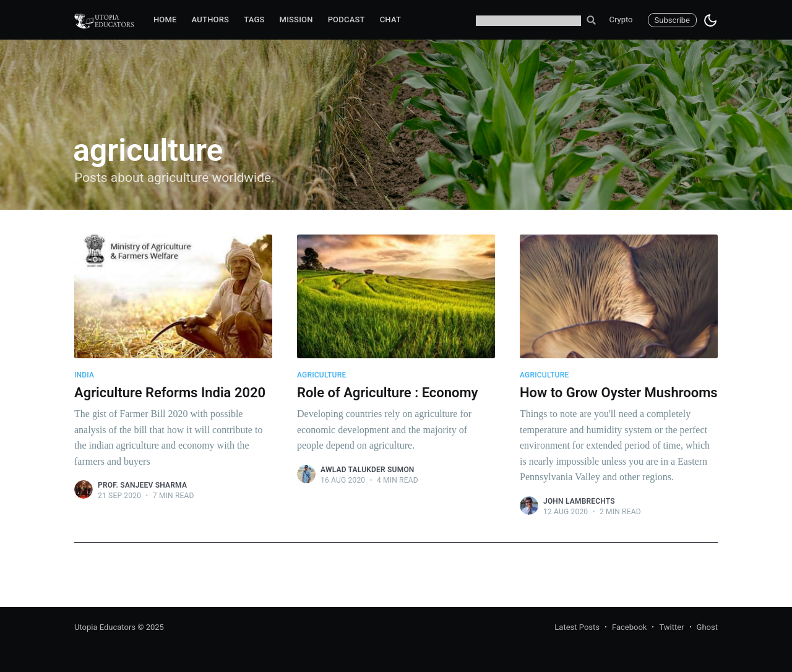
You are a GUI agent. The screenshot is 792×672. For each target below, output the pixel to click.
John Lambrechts (579, 501)
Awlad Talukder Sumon (368, 470)
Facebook (629, 627)
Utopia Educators (105, 627)
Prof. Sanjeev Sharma (142, 485)
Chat (390, 19)
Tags (254, 19)
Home (165, 19)
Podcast (346, 19)
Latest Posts (577, 627)
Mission (296, 19)
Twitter (671, 627)
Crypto (621, 19)
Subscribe (672, 20)
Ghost (707, 627)
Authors (211, 19)
